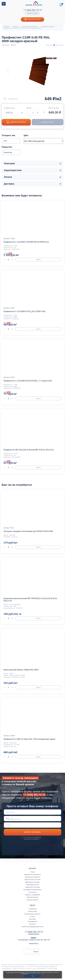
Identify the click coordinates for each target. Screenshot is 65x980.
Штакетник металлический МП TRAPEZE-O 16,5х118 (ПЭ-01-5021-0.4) (31, 600)
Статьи (33, 917)
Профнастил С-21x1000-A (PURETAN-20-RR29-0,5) (26, 242)
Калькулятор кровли (33, 19)
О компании (32, 909)
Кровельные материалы (32, 875)
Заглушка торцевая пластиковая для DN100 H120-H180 (28, 531)
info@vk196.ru (34, 944)
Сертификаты (32, 922)
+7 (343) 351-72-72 (32, 10)
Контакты (33, 924)
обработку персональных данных (32, 838)
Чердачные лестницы (32, 887)
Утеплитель (33, 892)
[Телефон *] (33, 819)
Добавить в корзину (17, 122)
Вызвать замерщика (32, 832)
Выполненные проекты (32, 914)
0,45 (15, 317)
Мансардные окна (32, 885)
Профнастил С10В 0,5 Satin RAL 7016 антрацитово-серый (29, 739)
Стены (32, 872)
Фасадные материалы (33, 877)
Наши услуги (32, 912)
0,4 (15, 607)
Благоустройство (33, 900)
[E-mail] (33, 825)
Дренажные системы (33, 882)
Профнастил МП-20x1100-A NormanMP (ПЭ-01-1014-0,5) (29, 450)
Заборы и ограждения (32, 895)
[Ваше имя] (33, 812)
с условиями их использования (36, 974)
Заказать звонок (32, 13)
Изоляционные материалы (32, 890)
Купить (38, 260)
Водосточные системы (33, 880)
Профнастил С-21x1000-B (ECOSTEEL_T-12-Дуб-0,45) (28, 381)
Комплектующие (32, 897)
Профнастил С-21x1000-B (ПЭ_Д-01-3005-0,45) (24, 312)
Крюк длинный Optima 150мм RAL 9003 (21, 670)
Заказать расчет (48, 122)
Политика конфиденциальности (32, 927)
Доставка (32, 919)
